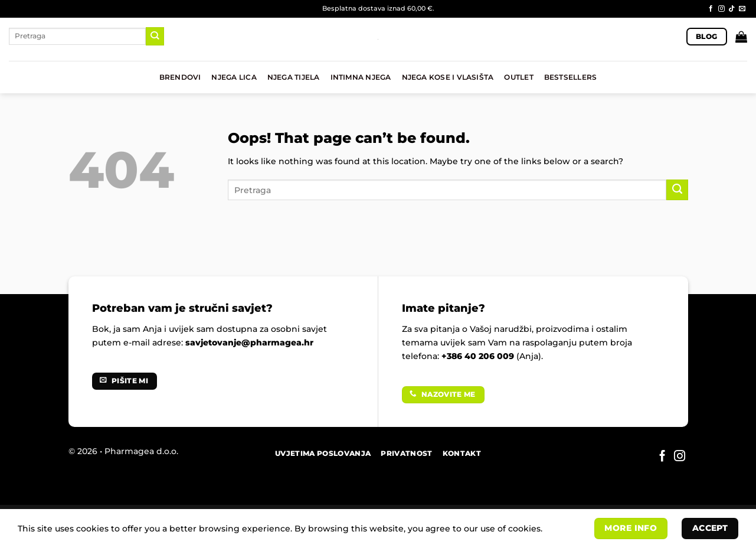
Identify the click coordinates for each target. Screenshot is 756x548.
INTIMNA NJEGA (361, 77)
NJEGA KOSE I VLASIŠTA (448, 77)
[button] (741, 37)
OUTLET (518, 77)
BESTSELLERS (571, 77)
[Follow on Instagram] (721, 9)
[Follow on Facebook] (711, 9)
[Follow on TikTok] (732, 9)
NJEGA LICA (234, 77)
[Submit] (155, 36)
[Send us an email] (742, 9)
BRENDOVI (180, 77)
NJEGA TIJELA (294, 77)
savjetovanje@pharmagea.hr (249, 342)
